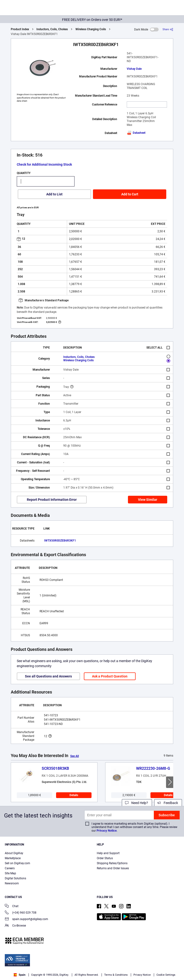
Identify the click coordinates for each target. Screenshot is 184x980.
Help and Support (108, 853)
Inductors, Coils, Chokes (52, 29)
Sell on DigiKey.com (17, 863)
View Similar (148, 500)
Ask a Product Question (110, 676)
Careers (10, 868)
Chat (12, 907)
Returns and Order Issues (113, 868)
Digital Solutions (15, 878)
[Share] (168, 29)
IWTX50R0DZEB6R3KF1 (60, 541)
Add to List (54, 194)
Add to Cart (130, 194)
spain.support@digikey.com (26, 919)
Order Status (105, 858)
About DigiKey (14, 853)
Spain (20, 975)
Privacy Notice (107, 831)
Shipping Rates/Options (112, 863)
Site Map (10, 873)
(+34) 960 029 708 (21, 913)
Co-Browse (15, 926)
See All (75, 756)
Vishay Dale (134, 69)
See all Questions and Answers (48, 676)
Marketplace (13, 858)
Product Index (20, 29)
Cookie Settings (166, 975)
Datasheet (136, 133)
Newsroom (12, 883)
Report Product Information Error (52, 500)
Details (74, 795)
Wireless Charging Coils (91, 29)
